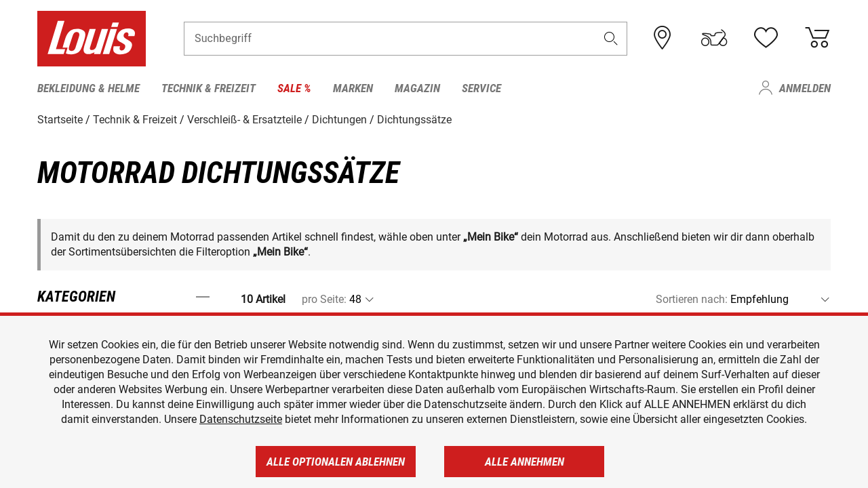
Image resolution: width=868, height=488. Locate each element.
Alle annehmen (525, 462)
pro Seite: (324, 299)
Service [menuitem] (481, 88)
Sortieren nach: (692, 299)
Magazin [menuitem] (417, 88)
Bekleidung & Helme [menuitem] (88, 88)
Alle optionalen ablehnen (336, 462)
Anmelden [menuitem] (805, 88)
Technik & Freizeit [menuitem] (209, 88)
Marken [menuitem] (353, 88)
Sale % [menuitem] (294, 88)
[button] (611, 38)
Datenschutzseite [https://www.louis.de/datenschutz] (241, 419)
